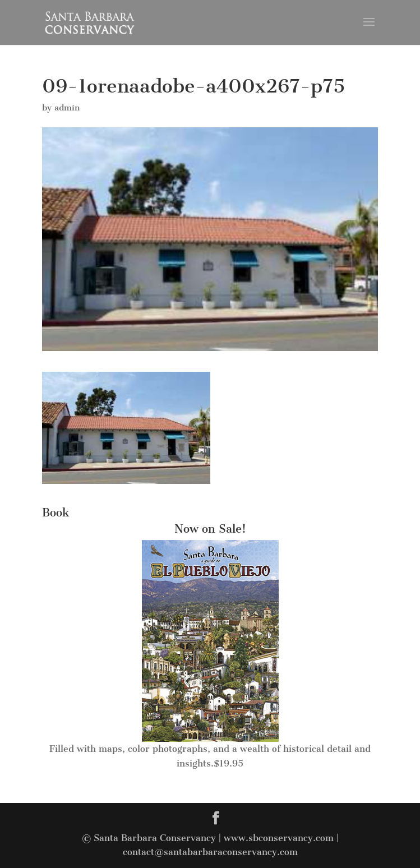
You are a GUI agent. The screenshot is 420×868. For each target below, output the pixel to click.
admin (67, 108)
